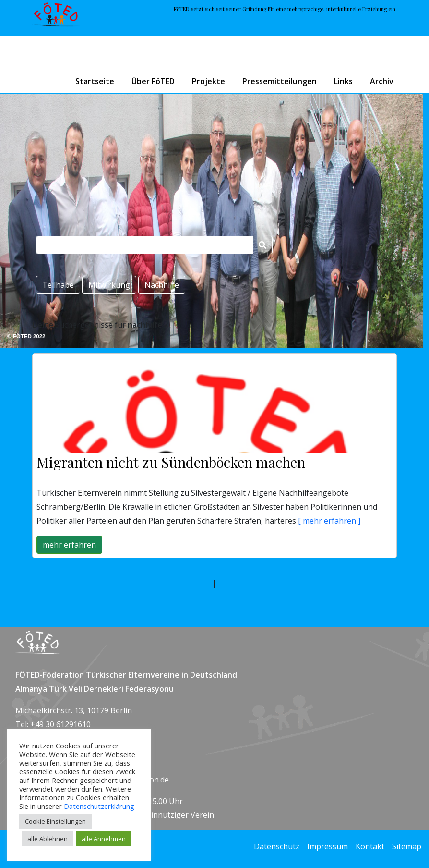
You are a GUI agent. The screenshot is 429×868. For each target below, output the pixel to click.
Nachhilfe (162, 285)
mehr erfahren (69, 545)
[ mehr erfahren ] (328, 521)
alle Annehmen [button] (104, 839)
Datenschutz (277, 846)
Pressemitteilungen (280, 81)
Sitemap (407, 846)
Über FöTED (153, 81)
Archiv (382, 81)
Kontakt (370, 846)
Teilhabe (58, 285)
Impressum (328, 846)
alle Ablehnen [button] (48, 839)
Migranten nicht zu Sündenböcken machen (171, 462)
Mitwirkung (109, 285)
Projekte (209, 81)
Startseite (95, 81)
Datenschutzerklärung (99, 806)
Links (343, 81)
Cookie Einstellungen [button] (55, 821)
